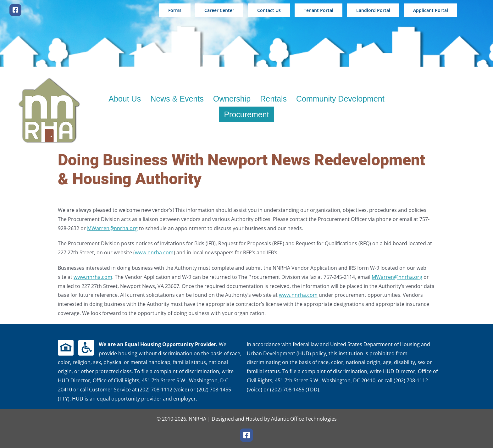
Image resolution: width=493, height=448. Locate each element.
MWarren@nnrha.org (112, 228)
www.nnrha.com (154, 252)
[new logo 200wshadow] (49, 79)
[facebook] (15, 10)
